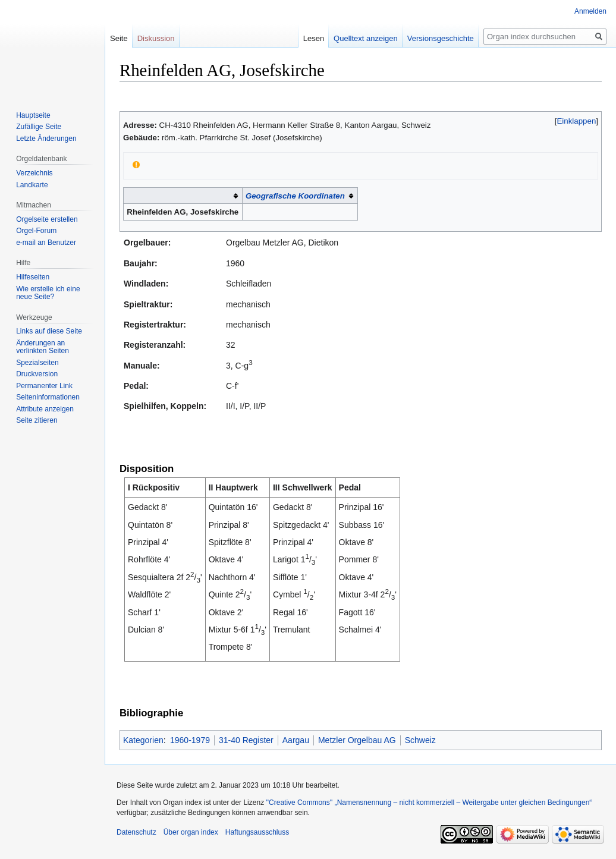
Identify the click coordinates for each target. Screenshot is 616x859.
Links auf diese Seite (49, 331)
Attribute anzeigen (45, 409)
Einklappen (577, 121)
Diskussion (156, 38)
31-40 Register (246, 740)
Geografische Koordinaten (295, 196)
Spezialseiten (37, 363)
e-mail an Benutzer (46, 243)
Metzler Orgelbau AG (357, 740)
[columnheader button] (183, 196)
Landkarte (32, 185)
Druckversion (37, 374)
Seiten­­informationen (48, 397)
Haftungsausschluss (257, 832)
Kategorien (143, 740)
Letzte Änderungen (46, 139)
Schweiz (420, 740)
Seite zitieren (37, 420)
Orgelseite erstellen (47, 219)
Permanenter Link (44, 386)
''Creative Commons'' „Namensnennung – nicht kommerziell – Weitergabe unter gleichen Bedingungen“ (429, 803)
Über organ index (191, 832)
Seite (119, 38)
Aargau (296, 740)
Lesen (314, 38)
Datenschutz (136, 832)
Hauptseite (33, 115)
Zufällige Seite (39, 127)
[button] (576, 121)
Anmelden (590, 11)
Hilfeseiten (33, 277)
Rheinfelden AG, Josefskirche (183, 212)
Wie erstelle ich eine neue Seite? (48, 293)
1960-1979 (190, 740)
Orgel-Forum (36, 231)
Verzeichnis (34, 173)
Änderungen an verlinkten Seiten (43, 347)
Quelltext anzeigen (366, 38)
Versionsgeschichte (441, 38)
